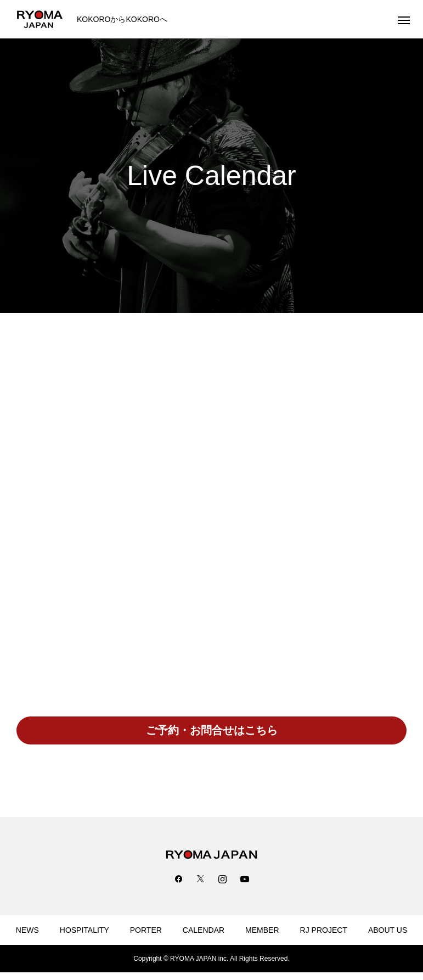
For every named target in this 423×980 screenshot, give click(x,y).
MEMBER (262, 930)
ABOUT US (388, 930)
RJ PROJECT (324, 930)
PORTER (146, 930)
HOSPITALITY (84, 930)
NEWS (27, 930)
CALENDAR (204, 930)
